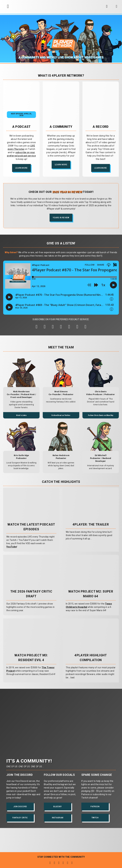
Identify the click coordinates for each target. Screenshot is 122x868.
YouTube (12, 547)
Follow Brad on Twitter (61, 415)
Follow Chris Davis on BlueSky (101, 415)
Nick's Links (21, 415)
